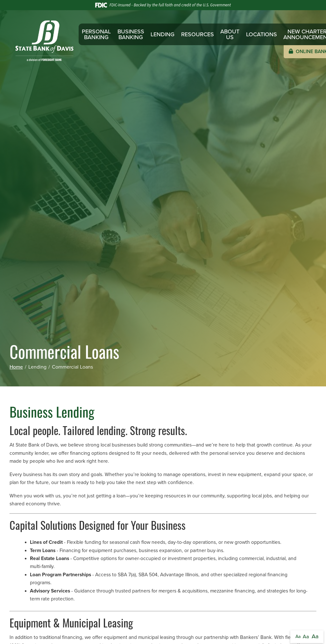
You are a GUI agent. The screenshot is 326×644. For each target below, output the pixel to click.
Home (16, 367)
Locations (262, 34)
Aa (298, 637)
